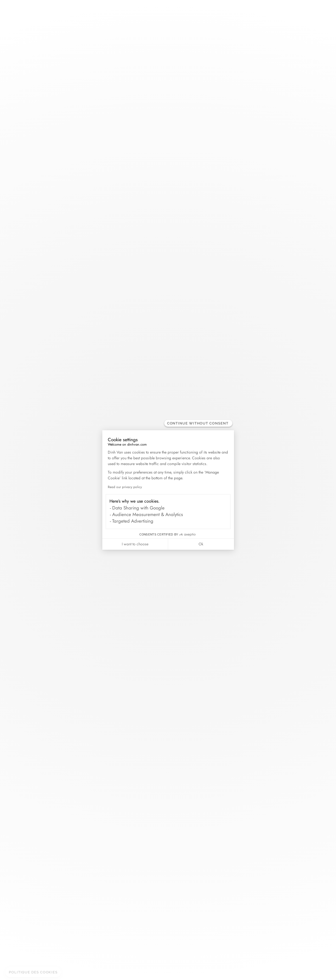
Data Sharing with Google (138, 508)
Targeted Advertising (133, 521)
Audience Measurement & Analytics (148, 514)
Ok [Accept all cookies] (201, 544)
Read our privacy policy (125, 487)
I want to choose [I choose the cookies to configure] (135, 544)
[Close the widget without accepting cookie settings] (198, 423)
